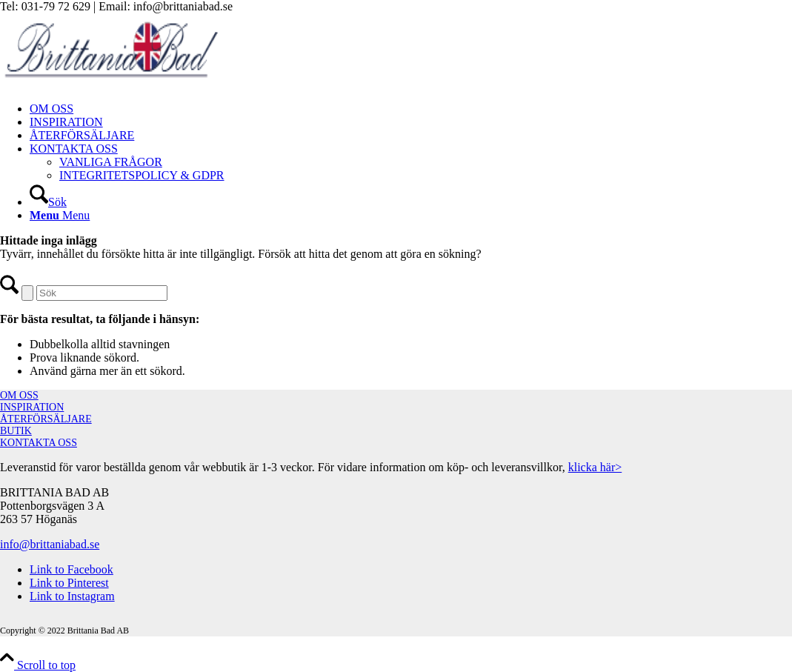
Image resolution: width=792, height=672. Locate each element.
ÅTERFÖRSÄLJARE (46, 419)
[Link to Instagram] (72, 596)
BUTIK (16, 431)
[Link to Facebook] (71, 569)
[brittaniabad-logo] (111, 83)
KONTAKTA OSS (39, 443)
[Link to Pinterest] (69, 583)
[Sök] (48, 202)
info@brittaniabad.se (50, 544)
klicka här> (595, 467)
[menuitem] (411, 109)
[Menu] (60, 215)
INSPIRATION (32, 407)
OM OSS (19, 395)
